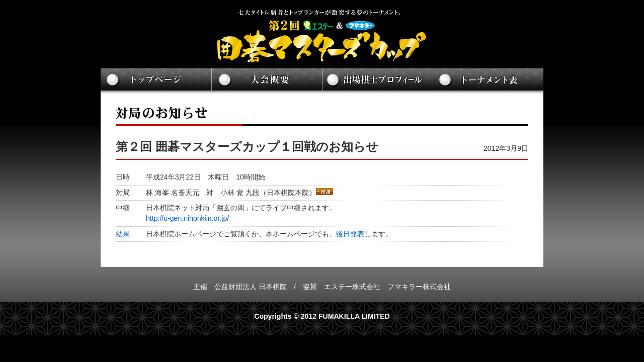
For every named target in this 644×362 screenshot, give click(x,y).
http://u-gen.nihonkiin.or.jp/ (187, 218)
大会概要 (267, 81)
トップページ (156, 81)
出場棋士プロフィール (377, 81)
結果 (123, 234)
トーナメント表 (488, 81)
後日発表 (350, 234)
